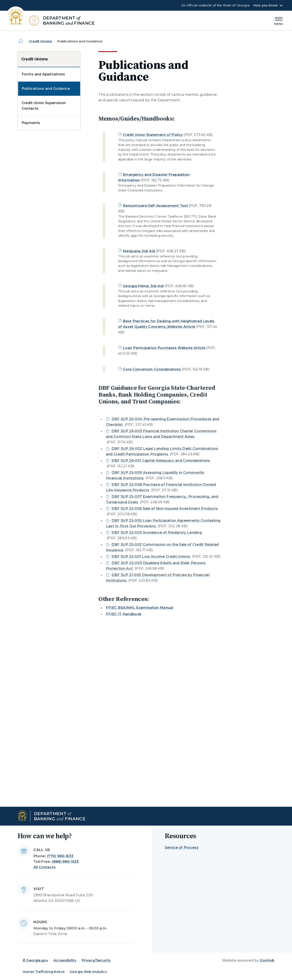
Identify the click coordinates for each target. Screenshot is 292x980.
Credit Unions (40, 41)
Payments (31, 123)
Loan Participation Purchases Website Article (164, 348)
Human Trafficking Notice (44, 972)
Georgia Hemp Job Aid (143, 286)
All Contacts (45, 867)
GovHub (267, 960)
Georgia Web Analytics (88, 972)
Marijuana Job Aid (139, 251)
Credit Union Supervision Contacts (44, 106)
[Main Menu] (279, 20)
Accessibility (65, 960)
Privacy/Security (96, 960)
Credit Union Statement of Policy (153, 135)
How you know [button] (266, 5)
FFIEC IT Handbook (124, 614)
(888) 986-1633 (65, 862)
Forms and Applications (43, 74)
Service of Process (182, 848)
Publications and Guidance (46, 89)
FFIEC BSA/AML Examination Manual (140, 608)
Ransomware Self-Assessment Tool (155, 206)
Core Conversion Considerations (152, 369)
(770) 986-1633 (60, 856)
